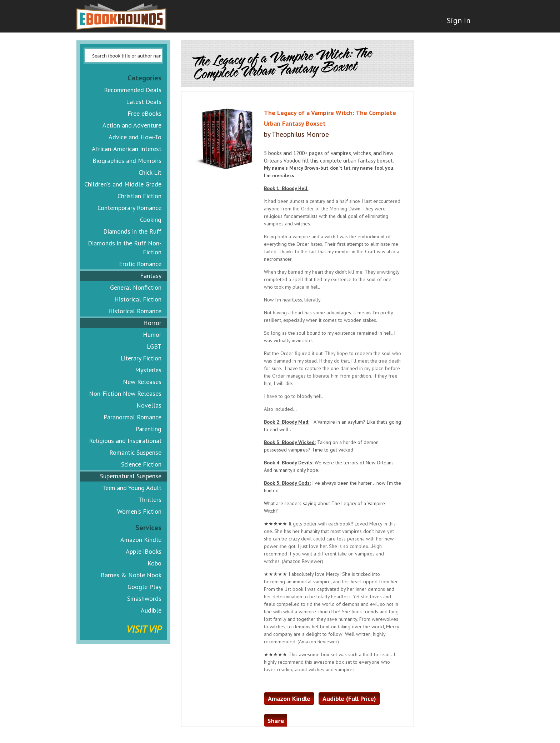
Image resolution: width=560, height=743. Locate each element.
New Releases (142, 382)
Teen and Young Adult (132, 488)
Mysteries (148, 370)
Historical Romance (135, 311)
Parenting (148, 429)
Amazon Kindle (141, 540)
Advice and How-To (135, 137)
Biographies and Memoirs (127, 161)
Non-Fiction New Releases (125, 393)
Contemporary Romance (129, 208)
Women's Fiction (139, 511)
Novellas (149, 405)
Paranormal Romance (132, 417)
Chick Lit (150, 172)
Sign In (457, 21)
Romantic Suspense (135, 452)
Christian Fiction (139, 196)
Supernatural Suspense (131, 476)
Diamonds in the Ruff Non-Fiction (125, 248)
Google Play (144, 587)
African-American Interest (127, 149)
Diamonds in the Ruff (132, 231)
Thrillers (150, 500)
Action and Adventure (132, 125)
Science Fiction (141, 464)
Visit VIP (144, 629)
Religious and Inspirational (125, 441)
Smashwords (144, 599)
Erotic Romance (140, 264)
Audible (151, 610)
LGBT (154, 346)
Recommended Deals (133, 90)
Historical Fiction (138, 299)
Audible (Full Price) (349, 699)
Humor (152, 335)
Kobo (154, 563)
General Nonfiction (136, 287)
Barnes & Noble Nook (131, 575)
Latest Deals (144, 102)
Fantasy (151, 276)
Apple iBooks (144, 551)
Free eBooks (144, 113)
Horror (152, 323)
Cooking (151, 220)
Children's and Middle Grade (123, 184)
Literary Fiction (141, 358)
